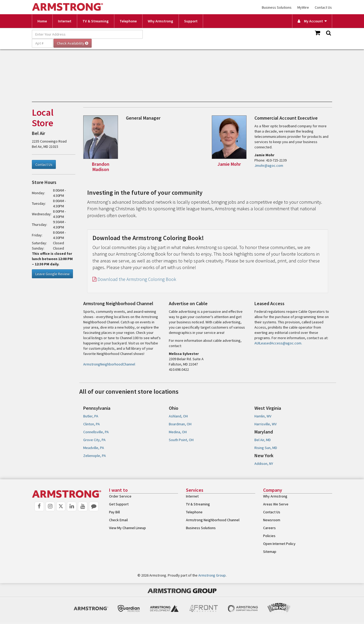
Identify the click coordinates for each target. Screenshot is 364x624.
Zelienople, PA (95, 456)
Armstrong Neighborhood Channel (213, 520)
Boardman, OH (180, 424)
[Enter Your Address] (87, 34)
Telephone (128, 21)
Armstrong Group (212, 575)
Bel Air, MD (263, 440)
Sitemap (270, 552)
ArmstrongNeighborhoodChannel (109, 364)
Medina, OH (178, 432)
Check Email (118, 520)
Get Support (119, 504)
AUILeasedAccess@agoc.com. (278, 343)
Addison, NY (264, 464)
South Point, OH (181, 440)
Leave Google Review (52, 274)
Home (42, 21)
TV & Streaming (95, 21)
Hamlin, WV (263, 416)
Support (191, 21)
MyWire (303, 7)
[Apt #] (42, 43)
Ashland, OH (178, 416)
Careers (269, 528)
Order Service (120, 496)
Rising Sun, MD (266, 448)
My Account (310, 21)
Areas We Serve (276, 504)
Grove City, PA (94, 440)
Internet (65, 21)
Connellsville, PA (96, 432)
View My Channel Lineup (127, 528)
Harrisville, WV (265, 424)
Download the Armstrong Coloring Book (134, 279)
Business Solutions (277, 7)
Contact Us (323, 7)
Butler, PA (91, 416)
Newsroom (272, 520)
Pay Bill (114, 512)
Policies (269, 536)
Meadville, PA (94, 448)
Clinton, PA (92, 424)
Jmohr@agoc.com (269, 165)
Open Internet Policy (279, 544)
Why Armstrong (160, 21)
